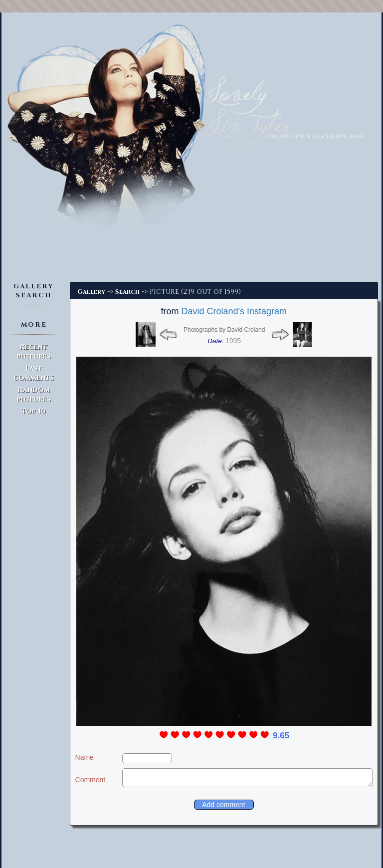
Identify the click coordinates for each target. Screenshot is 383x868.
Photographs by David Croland (224, 330)
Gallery (91, 292)
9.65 (281, 736)
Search (127, 292)
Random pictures (34, 395)
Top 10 (34, 411)
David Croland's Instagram (234, 311)
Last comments (34, 373)
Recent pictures (34, 352)
